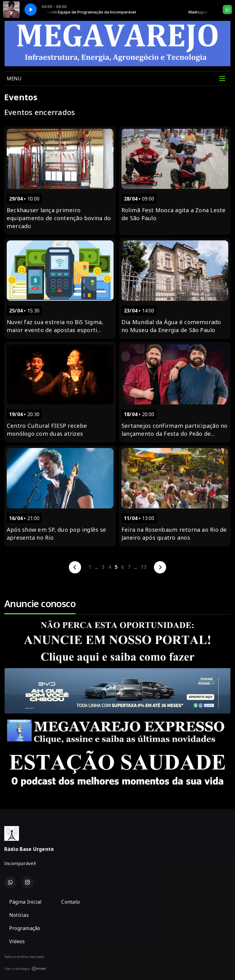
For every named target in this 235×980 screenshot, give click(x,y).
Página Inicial (25, 902)
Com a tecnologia (25, 969)
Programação (25, 928)
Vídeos (17, 941)
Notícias (19, 915)
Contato (71, 902)
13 (144, 567)
